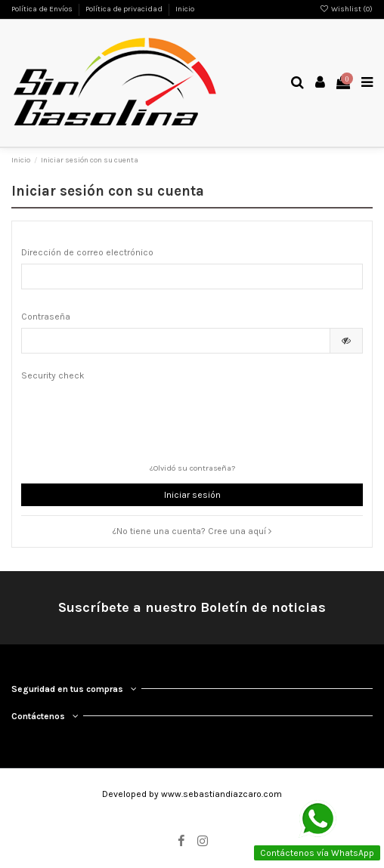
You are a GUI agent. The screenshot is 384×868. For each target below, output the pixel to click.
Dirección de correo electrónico (87, 252)
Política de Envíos (43, 9)
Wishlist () (346, 9)
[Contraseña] (176, 341)
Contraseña (46, 317)
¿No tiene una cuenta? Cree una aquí (192, 531)
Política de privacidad (125, 9)
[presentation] (136, 416)
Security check (53, 375)
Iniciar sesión (192, 495)
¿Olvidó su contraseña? (192, 468)
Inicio (185, 9)
